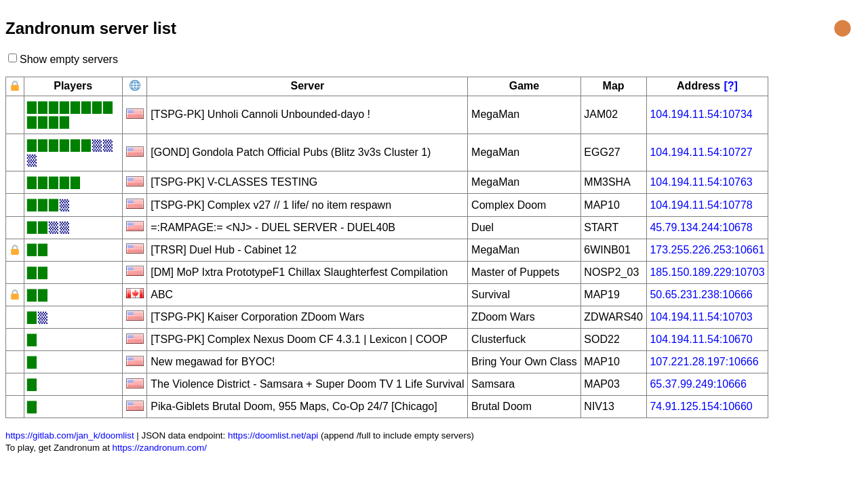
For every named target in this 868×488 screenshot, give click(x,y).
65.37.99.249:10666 (698, 384)
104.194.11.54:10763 (701, 182)
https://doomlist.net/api (273, 435)
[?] (731, 86)
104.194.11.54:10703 (701, 317)
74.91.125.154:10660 (701, 406)
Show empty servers (68, 59)
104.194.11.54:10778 (701, 205)
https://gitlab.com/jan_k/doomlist (70, 435)
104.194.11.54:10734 (701, 114)
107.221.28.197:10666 (704, 362)
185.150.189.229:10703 (707, 272)
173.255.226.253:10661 (707, 250)
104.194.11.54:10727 (701, 152)
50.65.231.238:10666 (701, 294)
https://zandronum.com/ (160, 448)
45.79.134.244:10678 (701, 227)
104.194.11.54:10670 (701, 339)
